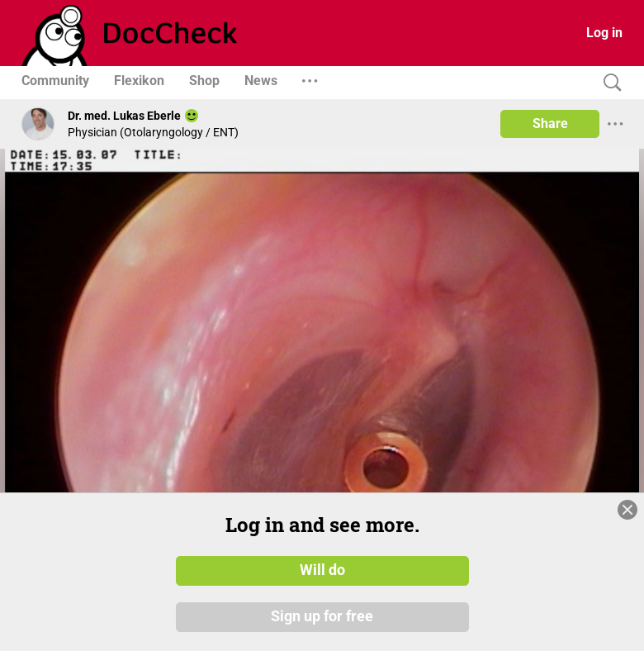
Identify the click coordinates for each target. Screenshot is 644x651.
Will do (322, 571)
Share (550, 124)
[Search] (608, 83)
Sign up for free (322, 617)
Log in (604, 33)
